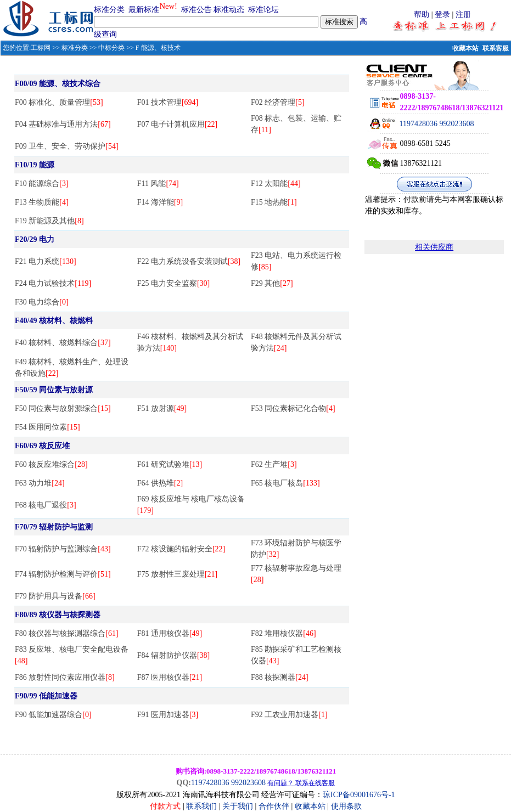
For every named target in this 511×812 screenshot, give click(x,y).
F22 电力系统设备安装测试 (189, 261)
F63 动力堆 (40, 483)
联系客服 (496, 48)
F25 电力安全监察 (174, 283)
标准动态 (229, 10)
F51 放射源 (162, 408)
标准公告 (196, 10)
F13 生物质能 (42, 202)
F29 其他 (272, 283)
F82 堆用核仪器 (283, 633)
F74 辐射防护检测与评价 (63, 574)
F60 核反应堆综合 (51, 464)
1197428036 (419, 124)
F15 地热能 (274, 202)
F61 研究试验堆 (170, 464)
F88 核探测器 (280, 677)
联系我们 (201, 806)
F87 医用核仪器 (170, 677)
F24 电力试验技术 (53, 283)
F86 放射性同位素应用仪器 (65, 677)
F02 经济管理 (278, 102)
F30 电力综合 (42, 302)
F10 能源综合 (42, 184)
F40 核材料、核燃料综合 (63, 343)
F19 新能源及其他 (49, 221)
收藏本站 (465, 48)
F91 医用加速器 (168, 715)
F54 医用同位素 (47, 427)
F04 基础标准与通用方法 (63, 124)
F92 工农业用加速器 (289, 715)
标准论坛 (263, 10)
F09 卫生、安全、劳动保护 (67, 146)
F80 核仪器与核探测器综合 (67, 633)
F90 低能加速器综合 (53, 715)
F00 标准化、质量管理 (59, 102)
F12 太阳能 (276, 184)
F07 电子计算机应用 (178, 124)
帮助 (422, 15)
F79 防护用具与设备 (55, 596)
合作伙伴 (274, 806)
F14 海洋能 (160, 202)
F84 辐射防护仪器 (174, 655)
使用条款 (346, 806)
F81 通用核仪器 (170, 633)
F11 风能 (158, 184)
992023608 (457, 124)
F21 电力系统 (46, 261)
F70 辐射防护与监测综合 (63, 549)
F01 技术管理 (168, 102)
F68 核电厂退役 (46, 505)
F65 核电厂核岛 (285, 483)
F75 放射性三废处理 (178, 574)
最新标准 (144, 10)
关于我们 (239, 806)
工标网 (41, 48)
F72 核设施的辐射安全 (181, 549)
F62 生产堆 (274, 464)
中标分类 (111, 48)
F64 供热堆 (160, 483)
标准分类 (109, 10)
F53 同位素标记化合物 (293, 408)
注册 (463, 15)
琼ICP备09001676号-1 (359, 795)
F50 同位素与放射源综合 (63, 408)
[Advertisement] (434, 386)
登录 (442, 15)
